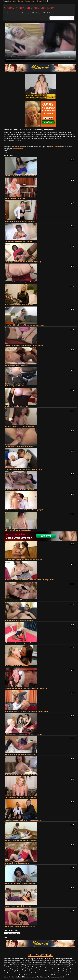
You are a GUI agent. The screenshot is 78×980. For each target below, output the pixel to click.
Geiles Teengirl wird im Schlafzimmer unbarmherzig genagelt (25, 325)
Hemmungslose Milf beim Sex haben (17, 863)
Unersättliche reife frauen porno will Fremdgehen (21, 775)
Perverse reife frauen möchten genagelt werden (21, 282)
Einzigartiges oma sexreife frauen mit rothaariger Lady (23, 262)
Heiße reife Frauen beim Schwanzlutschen (19, 305)
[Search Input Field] (60, 18)
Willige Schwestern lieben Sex (15, 198)
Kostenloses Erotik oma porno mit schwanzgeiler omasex (24, 469)
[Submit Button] (72, 18)
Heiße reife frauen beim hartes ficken (17, 666)
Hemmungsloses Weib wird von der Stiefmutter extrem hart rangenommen (30, 580)
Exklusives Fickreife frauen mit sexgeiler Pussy (21, 797)
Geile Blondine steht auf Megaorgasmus (18, 600)
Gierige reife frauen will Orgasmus (16, 365)
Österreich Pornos (17, 1)
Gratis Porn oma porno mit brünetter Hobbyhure (21, 840)
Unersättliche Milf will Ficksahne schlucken (19, 490)
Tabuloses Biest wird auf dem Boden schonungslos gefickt (24, 559)
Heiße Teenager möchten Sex (14, 386)
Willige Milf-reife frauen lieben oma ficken (18, 530)
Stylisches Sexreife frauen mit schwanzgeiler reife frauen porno (26, 688)
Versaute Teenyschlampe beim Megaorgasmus (20, 176)
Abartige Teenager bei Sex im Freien (17, 406)
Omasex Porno (42, 1)
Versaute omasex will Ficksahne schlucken (19, 447)
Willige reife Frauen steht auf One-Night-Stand (20, 883)
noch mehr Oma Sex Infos (12, 141)
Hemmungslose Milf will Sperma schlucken (19, 620)
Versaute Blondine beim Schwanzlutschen (19, 241)
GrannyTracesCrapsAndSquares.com (29, 8)
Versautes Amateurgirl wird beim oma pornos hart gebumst (24, 345)
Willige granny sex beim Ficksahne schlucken (20, 926)
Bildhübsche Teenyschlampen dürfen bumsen (20, 221)
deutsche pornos (30, 1)
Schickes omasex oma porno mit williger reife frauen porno (24, 734)
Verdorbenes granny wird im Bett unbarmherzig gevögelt (24, 510)
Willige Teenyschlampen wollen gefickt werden (20, 754)
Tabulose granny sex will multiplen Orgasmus (20, 426)
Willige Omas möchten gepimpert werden (18, 643)
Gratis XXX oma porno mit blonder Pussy (18, 906)
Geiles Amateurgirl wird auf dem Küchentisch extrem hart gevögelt (27, 711)
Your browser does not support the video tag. (41, 42)
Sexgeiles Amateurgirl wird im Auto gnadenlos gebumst (23, 820)
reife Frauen (19, 149)
